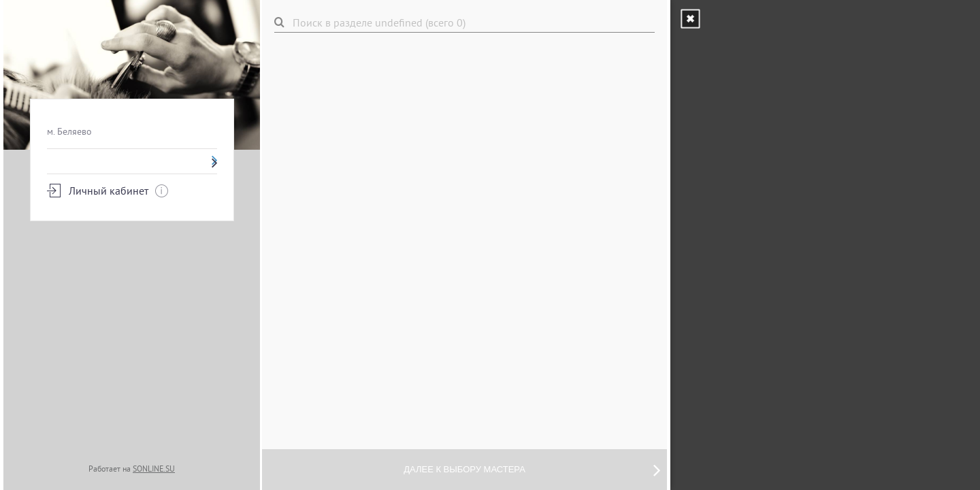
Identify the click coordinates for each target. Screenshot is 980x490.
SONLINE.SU (154, 469)
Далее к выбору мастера (532, 470)
